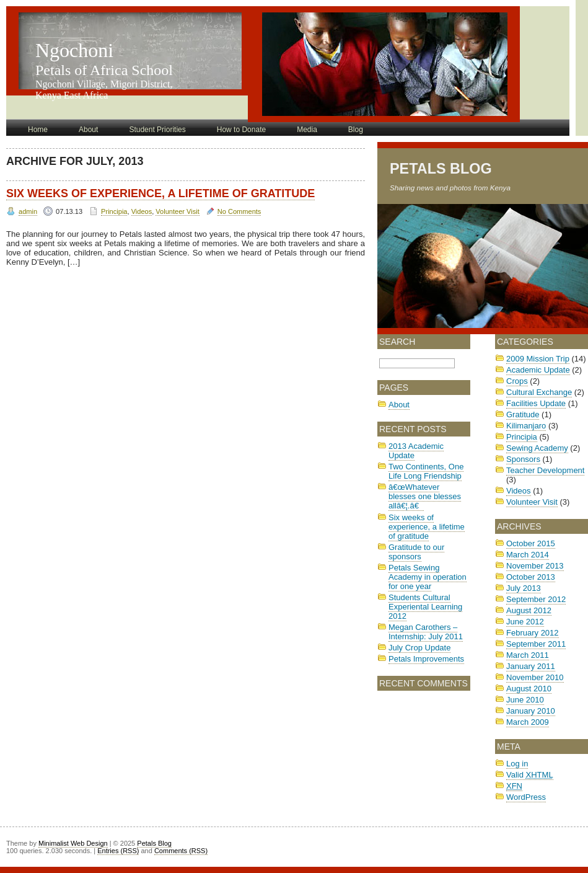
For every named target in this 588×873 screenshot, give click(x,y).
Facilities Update (536, 403)
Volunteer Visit (177, 211)
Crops (517, 381)
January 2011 (531, 666)
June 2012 (525, 622)
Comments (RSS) (181, 851)
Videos (142, 211)
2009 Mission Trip (538, 359)
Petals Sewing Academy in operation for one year (428, 577)
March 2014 (528, 555)
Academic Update (538, 370)
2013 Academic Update (416, 451)
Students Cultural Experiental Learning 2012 (425, 607)
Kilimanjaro (526, 426)
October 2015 (531, 543)
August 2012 (529, 610)
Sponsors (523, 459)
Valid (530, 775)
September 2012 (536, 599)
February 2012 (533, 633)
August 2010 (529, 689)
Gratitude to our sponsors (416, 552)
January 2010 (531, 711)
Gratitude (523, 414)
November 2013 (535, 566)
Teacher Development (545, 470)
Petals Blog (441, 169)
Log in (517, 764)
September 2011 (536, 644)
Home (38, 130)
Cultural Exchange (539, 392)
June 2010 (525, 700)
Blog (356, 130)
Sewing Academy (537, 448)
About (88, 130)
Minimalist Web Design (73, 843)
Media (307, 130)
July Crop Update (419, 648)
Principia (114, 211)
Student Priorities (157, 130)
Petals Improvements (426, 659)
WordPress (526, 797)
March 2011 (528, 655)
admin (28, 211)
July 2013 (524, 588)
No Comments (239, 211)
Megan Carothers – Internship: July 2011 (426, 632)
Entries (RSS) (118, 851)
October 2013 (531, 577)
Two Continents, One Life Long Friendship (426, 471)
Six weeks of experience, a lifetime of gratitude (160, 193)
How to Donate (241, 130)
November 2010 (535, 677)
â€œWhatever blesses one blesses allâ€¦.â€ (425, 496)
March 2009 (528, 722)
